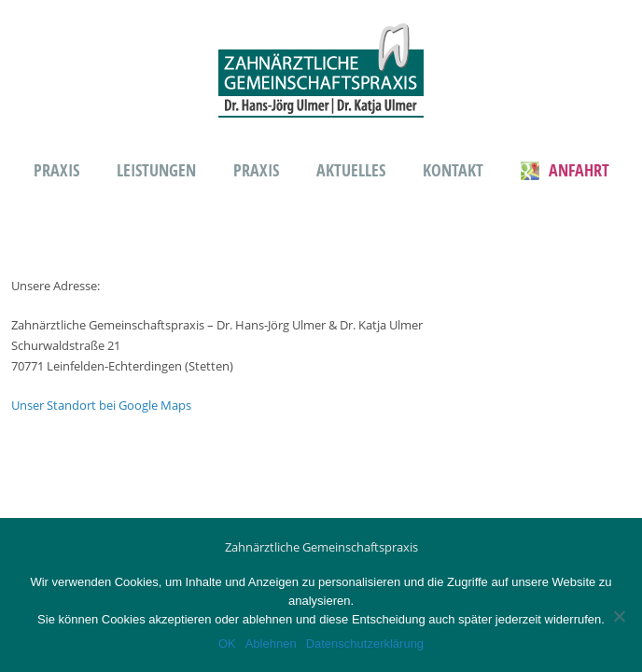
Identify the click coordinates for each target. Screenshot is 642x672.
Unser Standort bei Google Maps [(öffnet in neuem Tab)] (101, 405)
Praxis (56, 170)
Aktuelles (351, 170)
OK (227, 644)
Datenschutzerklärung (365, 644)
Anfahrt (565, 170)
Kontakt (453, 170)
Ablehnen (271, 644)
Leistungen (156, 170)
